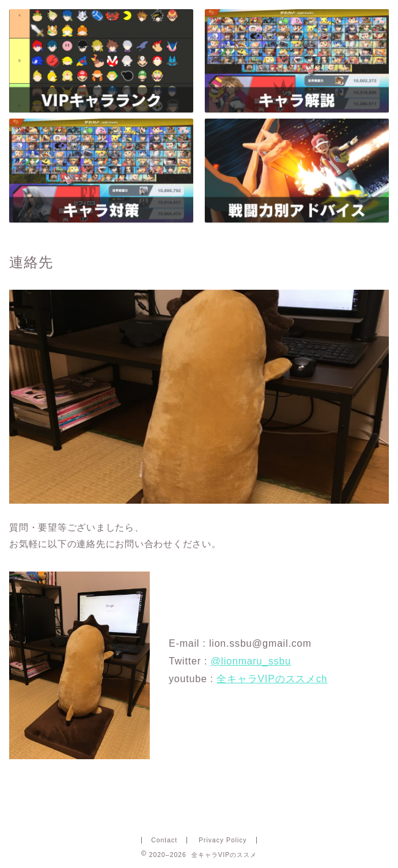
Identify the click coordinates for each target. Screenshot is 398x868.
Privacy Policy (223, 840)
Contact (164, 840)
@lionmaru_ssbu (251, 661)
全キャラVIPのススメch (272, 679)
